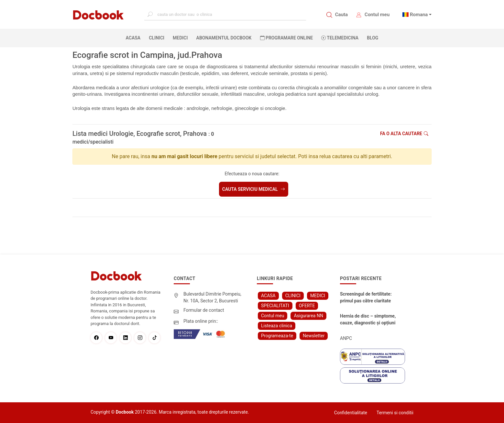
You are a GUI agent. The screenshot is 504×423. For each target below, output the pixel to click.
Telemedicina (340, 38)
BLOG (373, 38)
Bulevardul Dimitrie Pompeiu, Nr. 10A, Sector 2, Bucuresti (212, 297)
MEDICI (180, 38)
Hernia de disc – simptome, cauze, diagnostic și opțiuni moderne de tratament (368, 320)
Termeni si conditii (395, 413)
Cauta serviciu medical (254, 189)
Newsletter (314, 336)
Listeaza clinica (277, 326)
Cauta (341, 15)
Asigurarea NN (308, 316)
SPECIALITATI (275, 306)
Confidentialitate (351, 413)
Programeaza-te (277, 336)
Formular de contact (204, 310)
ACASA (135, 38)
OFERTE (307, 306)
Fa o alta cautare (404, 134)
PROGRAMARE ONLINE (287, 38)
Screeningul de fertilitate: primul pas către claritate (366, 297)
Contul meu (377, 15)
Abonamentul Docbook (224, 38)
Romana (419, 15)
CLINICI (157, 38)
